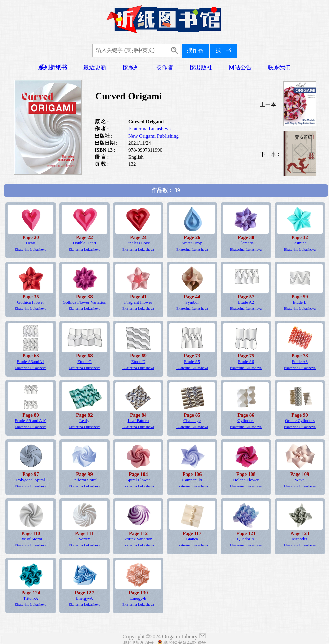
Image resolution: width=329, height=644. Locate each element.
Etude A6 (246, 362)
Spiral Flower (138, 480)
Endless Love (138, 243)
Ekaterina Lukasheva (149, 129)
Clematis (246, 243)
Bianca (192, 539)
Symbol (192, 302)
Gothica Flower (31, 302)
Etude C (84, 362)
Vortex (84, 539)
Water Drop (192, 243)
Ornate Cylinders (300, 421)
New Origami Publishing (153, 136)
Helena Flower (246, 480)
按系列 (131, 67)
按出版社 (201, 67)
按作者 (165, 67)
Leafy (84, 421)
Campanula (192, 480)
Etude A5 (192, 362)
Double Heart (84, 243)
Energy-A (84, 598)
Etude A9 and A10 (31, 421)
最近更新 (95, 67)
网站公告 (240, 67)
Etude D (138, 362)
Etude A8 (300, 362)
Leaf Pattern (138, 421)
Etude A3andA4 (31, 362)
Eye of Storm (31, 539)
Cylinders (246, 421)
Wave (300, 480)
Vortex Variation (138, 539)
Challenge (192, 421)
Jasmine (300, 243)
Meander (300, 539)
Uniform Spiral (84, 480)
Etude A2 (246, 302)
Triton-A (30, 598)
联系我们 (279, 67)
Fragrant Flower (138, 302)
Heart (31, 243)
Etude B (300, 302)
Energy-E (138, 598)
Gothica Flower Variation (84, 302)
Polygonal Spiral (31, 480)
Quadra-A (246, 539)
